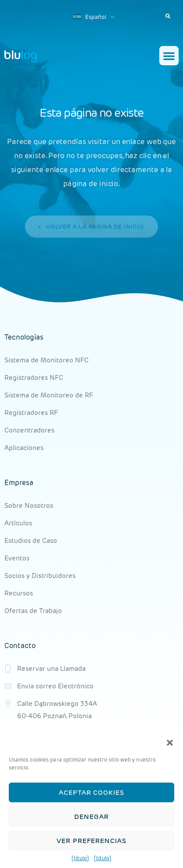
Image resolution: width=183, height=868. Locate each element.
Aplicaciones (24, 448)
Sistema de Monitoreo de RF (49, 395)
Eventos (17, 558)
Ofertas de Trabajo (33, 611)
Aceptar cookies (91, 792)
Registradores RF (31, 413)
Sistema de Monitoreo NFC (47, 360)
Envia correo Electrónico (55, 686)
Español (90, 17)
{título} (80, 858)
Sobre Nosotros (29, 505)
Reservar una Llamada (51, 668)
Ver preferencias (91, 841)
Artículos (18, 523)
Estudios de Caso (31, 540)
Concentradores (29, 430)
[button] (170, 743)
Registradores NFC (34, 377)
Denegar (91, 817)
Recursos (19, 593)
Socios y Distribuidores (40, 576)
